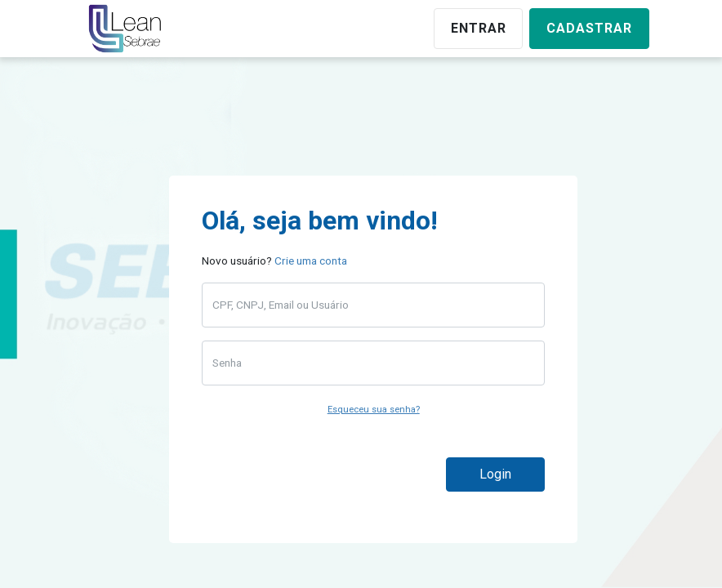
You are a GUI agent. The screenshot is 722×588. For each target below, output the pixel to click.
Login (495, 474)
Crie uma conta (311, 261)
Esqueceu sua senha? (374, 410)
